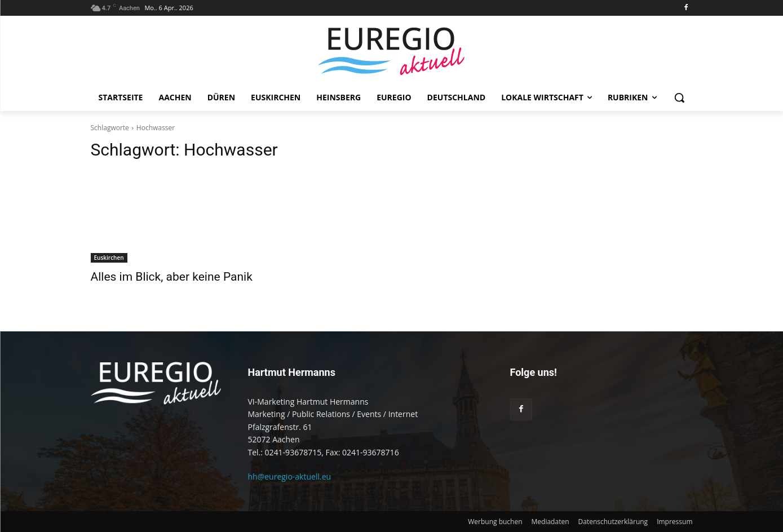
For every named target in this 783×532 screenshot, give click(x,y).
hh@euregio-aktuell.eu (290, 476)
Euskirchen (109, 258)
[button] (679, 97)
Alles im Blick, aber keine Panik (172, 277)
